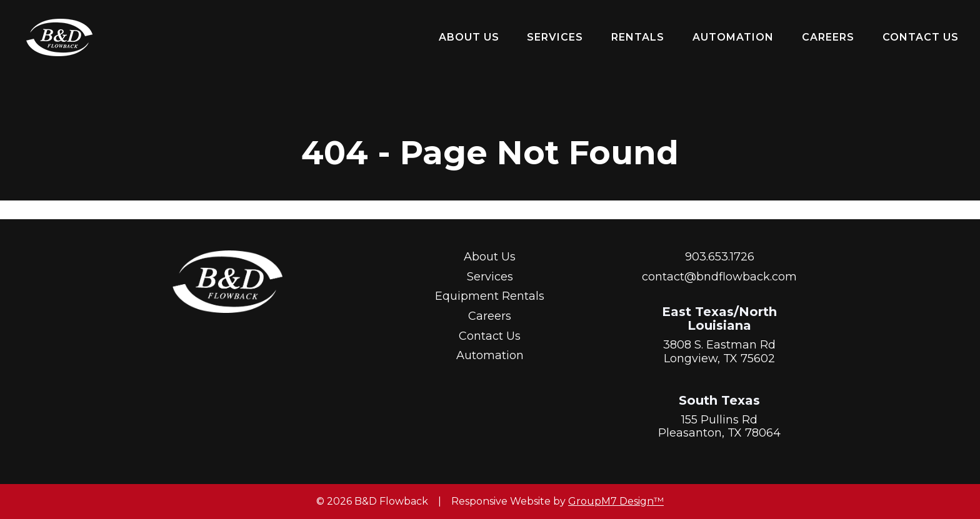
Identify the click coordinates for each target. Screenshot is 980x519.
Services (490, 277)
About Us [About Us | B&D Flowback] (469, 37)
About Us (490, 257)
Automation (733, 37)
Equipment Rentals (490, 296)
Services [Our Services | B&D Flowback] (555, 37)
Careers (490, 316)
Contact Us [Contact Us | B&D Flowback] (921, 37)
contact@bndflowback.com (719, 277)
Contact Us (490, 336)
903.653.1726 (720, 257)
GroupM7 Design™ (616, 501)
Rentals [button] (638, 37)
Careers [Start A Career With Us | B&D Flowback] (828, 37)
